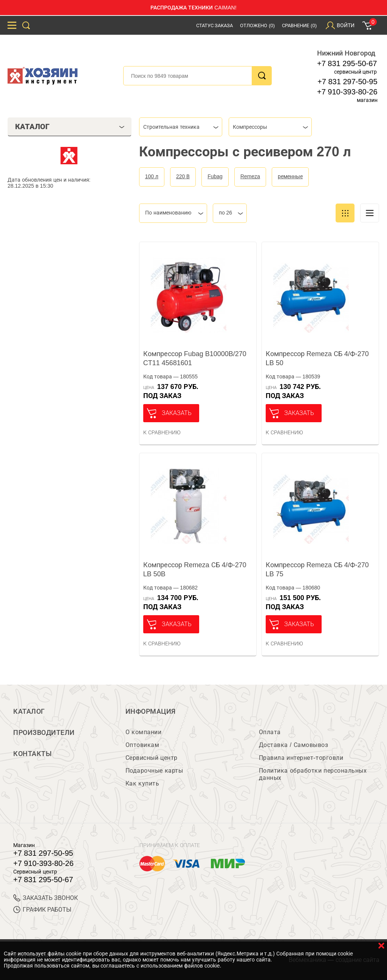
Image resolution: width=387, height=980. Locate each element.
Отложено (257, 25)
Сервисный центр (152, 758)
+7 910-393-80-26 (347, 92)
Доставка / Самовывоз (293, 745)
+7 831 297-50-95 (347, 82)
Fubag (215, 176)
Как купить (142, 783)
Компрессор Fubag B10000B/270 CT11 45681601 (195, 358)
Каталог (29, 711)
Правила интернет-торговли (301, 758)
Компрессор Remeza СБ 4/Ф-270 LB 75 (317, 569)
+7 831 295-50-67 (347, 63)
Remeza (250, 176)
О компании (143, 732)
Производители (44, 733)
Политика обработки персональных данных (313, 774)
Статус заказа (215, 25)
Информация (151, 711)
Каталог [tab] (70, 127)
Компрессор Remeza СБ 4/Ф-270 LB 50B (195, 569)
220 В (183, 176)
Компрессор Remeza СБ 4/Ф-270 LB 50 (317, 358)
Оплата (270, 732)
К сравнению (162, 432)
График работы (42, 910)
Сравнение (299, 25)
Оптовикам (142, 745)
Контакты (33, 754)
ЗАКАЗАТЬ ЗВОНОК (46, 898)
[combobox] (181, 127)
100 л (152, 176)
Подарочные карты (154, 771)
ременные (290, 176)
